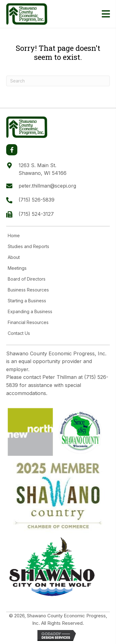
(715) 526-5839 (37, 200)
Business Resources (28, 290)
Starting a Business (27, 301)
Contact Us (19, 333)
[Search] (58, 81)
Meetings (17, 268)
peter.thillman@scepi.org (47, 186)
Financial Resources (28, 322)
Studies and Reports (28, 246)
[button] (12, 150)
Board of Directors (27, 279)
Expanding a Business (30, 312)
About (14, 257)
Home (14, 236)
